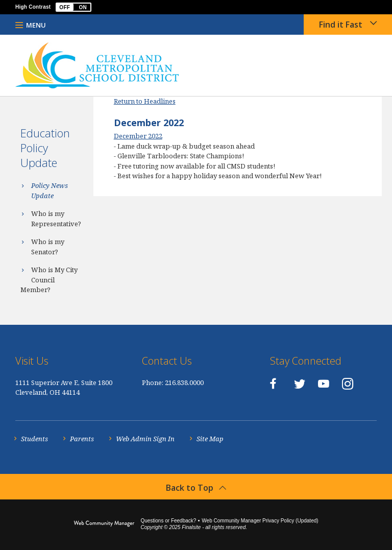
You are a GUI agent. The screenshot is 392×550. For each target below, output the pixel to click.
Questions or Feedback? (168, 521)
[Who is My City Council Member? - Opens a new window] (52, 280)
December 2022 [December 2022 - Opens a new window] (138, 136)
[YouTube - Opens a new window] (324, 384)
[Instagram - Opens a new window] (348, 384)
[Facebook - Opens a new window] (273, 383)
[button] (73, 7)
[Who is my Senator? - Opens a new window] (52, 247)
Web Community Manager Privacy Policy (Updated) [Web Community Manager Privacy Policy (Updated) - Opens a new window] (260, 521)
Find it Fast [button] (341, 25)
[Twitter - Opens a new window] (300, 384)
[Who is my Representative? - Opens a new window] (52, 219)
